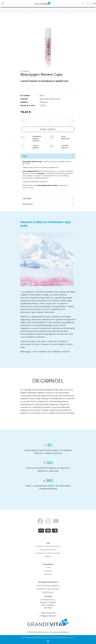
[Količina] (48, 121)
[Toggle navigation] (3, 4)
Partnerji (48, 571)
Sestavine (28, 204)
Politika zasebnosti (48, 550)
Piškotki (48, 556)
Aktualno (48, 574)
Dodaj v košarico (48, 129)
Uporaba (27, 198)
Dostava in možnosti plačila (48, 553)
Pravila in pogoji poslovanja (48, 546)
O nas (48, 567)
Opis (25, 156)
